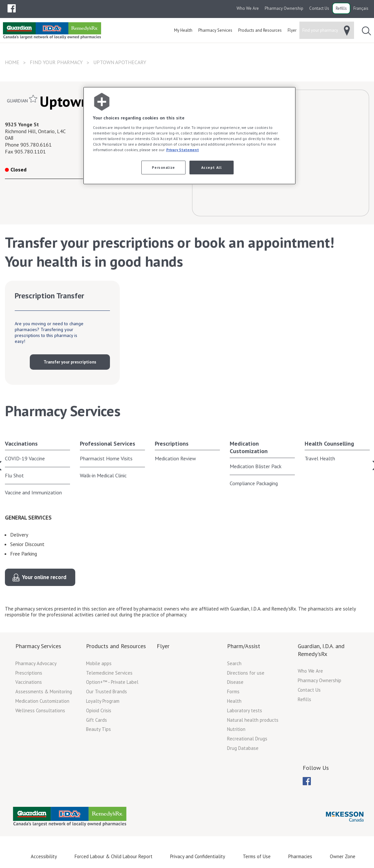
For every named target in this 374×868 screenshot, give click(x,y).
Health (234, 701)
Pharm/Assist (244, 646)
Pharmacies (300, 856)
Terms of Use (257, 856)
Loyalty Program (103, 701)
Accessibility (44, 856)
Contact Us (319, 8)
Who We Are (248, 8)
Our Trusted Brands (107, 691)
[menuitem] (12, 8)
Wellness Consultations (40, 710)
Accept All (212, 167)
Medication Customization (249, 447)
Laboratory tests (245, 710)
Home (12, 62)
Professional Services (107, 443)
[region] (189, 136)
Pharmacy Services (38, 646)
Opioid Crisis (99, 710)
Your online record (44, 577)
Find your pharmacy (56, 62)
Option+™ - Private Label (112, 682)
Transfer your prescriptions (70, 362)
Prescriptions (172, 443)
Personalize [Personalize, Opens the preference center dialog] (163, 167)
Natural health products (253, 720)
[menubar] (12, 9)
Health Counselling (329, 443)
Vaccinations (21, 443)
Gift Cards (97, 720)
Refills (341, 8)
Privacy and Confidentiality (198, 856)
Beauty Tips (98, 729)
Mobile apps (99, 663)
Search (234, 663)
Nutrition (236, 729)
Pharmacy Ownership (284, 8)
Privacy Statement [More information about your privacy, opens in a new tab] (183, 150)
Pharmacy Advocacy (36, 663)
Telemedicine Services (109, 673)
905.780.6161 (36, 145)
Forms (233, 691)
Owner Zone (343, 856)
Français (361, 8)
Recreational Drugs (247, 739)
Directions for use (246, 673)
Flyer (163, 646)
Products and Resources (116, 646)
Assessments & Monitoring (44, 691)
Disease (235, 682)
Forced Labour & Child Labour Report (114, 856)
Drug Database (243, 748)
